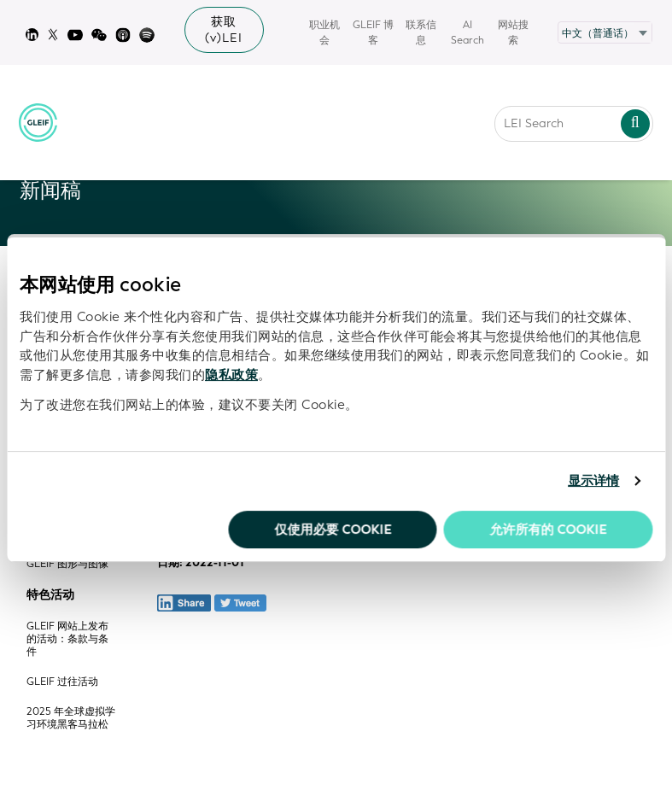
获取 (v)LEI (224, 30)
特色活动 (50, 595)
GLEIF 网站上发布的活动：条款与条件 (67, 639)
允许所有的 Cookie (548, 530)
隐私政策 (231, 375)
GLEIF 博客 (373, 32)
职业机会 (324, 32)
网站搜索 (513, 32)
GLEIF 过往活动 (62, 682)
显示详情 (593, 481)
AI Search (467, 32)
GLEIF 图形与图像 (67, 564)
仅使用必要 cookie (333, 530)
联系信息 (421, 32)
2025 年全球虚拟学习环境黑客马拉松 (71, 718)
